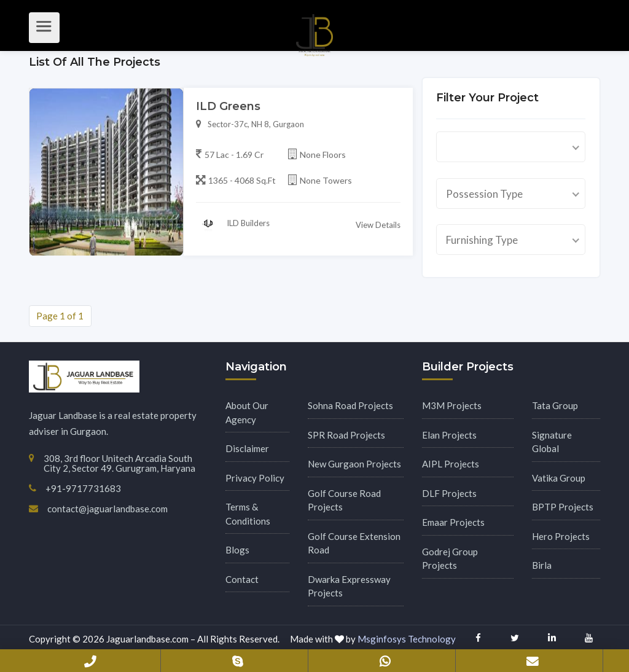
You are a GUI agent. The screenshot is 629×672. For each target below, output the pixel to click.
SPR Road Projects (346, 435)
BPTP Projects (563, 507)
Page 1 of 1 (60, 316)
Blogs (237, 550)
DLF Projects (449, 493)
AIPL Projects (451, 464)
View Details (378, 229)
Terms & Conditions (248, 514)
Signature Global (552, 442)
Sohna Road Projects (350, 405)
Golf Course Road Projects (344, 500)
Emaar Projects (453, 522)
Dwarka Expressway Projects (349, 586)
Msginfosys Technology (407, 639)
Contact (242, 579)
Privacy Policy (255, 478)
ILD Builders (233, 227)
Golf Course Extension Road (354, 543)
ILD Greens (228, 110)
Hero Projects (561, 536)
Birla (542, 565)
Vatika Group (559, 478)
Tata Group (555, 405)
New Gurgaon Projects (354, 464)
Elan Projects (449, 435)
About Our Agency (247, 412)
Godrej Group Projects (450, 559)
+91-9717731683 (90, 661)
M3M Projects (452, 405)
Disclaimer (247, 448)
